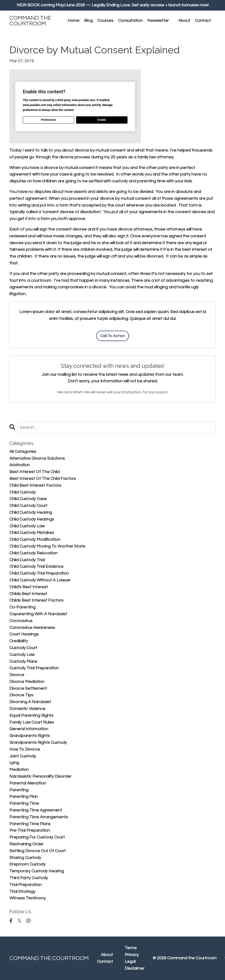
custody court (23, 648)
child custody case (28, 499)
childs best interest (28, 594)
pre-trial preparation (30, 830)
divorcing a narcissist (30, 702)
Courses (105, 21)
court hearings (24, 634)
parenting (19, 790)
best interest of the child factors (43, 479)
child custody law (27, 526)
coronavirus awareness (32, 628)
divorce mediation (27, 682)
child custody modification (35, 539)
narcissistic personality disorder (40, 776)
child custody (23, 492)
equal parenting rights (31, 715)
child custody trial (27, 560)
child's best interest (29, 587)
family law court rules (32, 722)
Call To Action (113, 336)
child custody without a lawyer (40, 580)
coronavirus (21, 621)
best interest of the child (35, 472)
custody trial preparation (34, 668)
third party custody (29, 878)
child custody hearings (32, 519)
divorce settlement (28, 688)
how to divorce (25, 749)
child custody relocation (33, 553)
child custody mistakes (32, 533)
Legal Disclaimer (135, 965)
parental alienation (28, 783)
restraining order (26, 844)
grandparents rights (30, 736)
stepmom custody (27, 864)
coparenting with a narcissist (38, 614)
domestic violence (27, 709)
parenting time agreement (36, 810)
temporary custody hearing (37, 871)
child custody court (28, 506)
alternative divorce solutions (37, 458)
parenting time (24, 803)
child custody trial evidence (36, 566)
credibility (19, 641)
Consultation (130, 21)
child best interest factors (35, 485)
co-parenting (22, 607)
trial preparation (25, 885)
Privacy (132, 955)
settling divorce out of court (38, 851)
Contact (203, 21)
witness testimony (28, 898)
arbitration (20, 465)
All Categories (23, 452)
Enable (102, 120)
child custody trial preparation (39, 573)
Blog (88, 21)
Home (74, 21)
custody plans (23, 661)
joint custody (23, 756)
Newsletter (158, 21)
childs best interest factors (36, 600)
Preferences (48, 120)
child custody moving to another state (47, 546)
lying (14, 763)
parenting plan (24, 797)
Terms (131, 948)
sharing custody (25, 858)
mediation (19, 770)
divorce (17, 675)
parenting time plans (30, 824)
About (184, 21)
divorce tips (21, 695)
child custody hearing (31, 512)
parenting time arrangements (39, 817)
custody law (22, 655)
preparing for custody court (37, 837)
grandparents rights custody (38, 743)
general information (29, 729)
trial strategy (22, 892)
